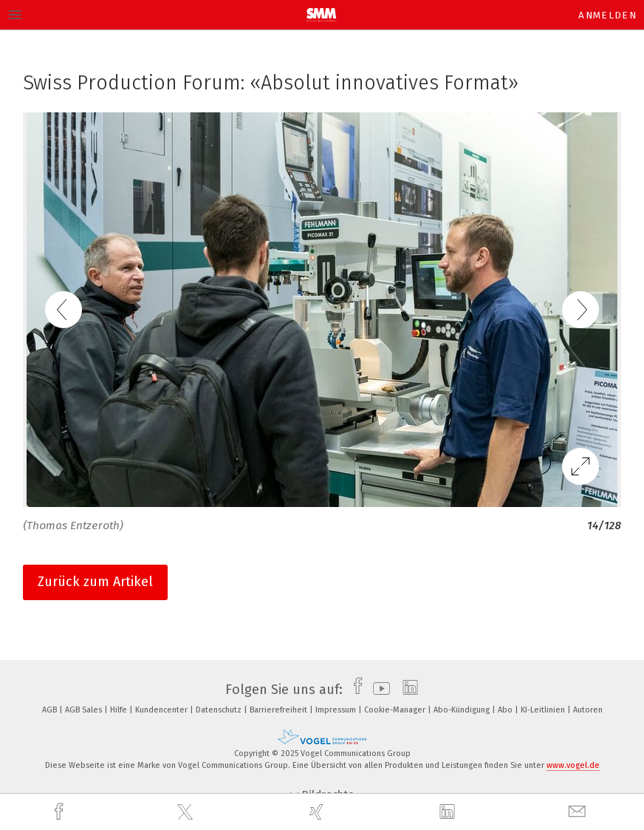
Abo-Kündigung (463, 710)
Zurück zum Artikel (95, 582)
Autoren (588, 710)
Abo (506, 710)
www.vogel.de (573, 765)
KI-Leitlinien (544, 710)
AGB (51, 710)
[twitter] (187, 812)
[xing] (318, 812)
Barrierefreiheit (280, 710)
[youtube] (378, 690)
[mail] (579, 812)
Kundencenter (162, 710)
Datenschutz (220, 710)
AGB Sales (85, 710)
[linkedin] (449, 812)
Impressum (337, 710)
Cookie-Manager (396, 710)
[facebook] (61, 812)
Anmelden (607, 15)
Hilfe (120, 710)
